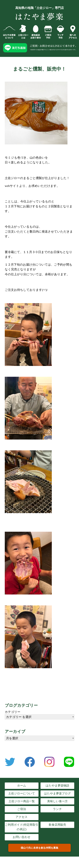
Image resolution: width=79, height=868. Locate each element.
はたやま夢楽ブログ (57, 793)
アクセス (22, 817)
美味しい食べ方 (57, 801)
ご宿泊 (22, 809)
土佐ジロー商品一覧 (22, 801)
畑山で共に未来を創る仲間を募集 (39, 848)
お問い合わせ (22, 837)
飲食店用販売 (57, 825)
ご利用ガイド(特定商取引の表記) (22, 827)
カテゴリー (13, 712)
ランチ (57, 809)
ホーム (22, 786)
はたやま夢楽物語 (57, 786)
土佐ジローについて (22, 793)
